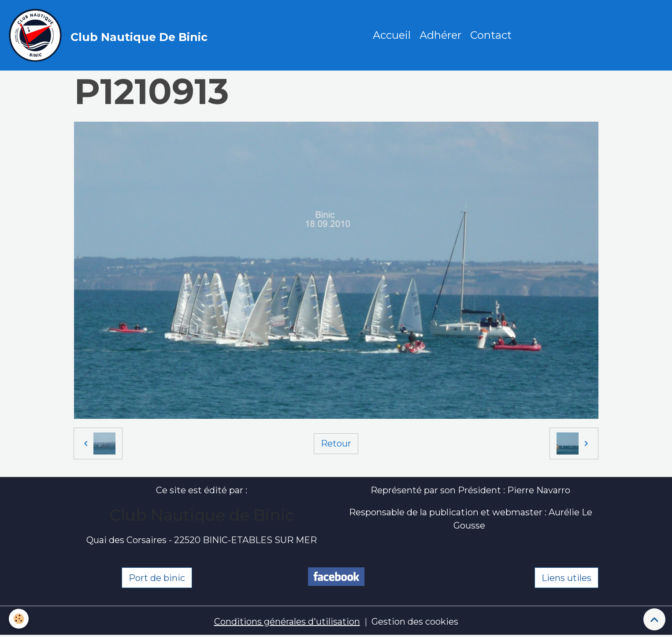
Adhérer (440, 35)
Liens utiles (566, 578)
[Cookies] (19, 619)
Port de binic (157, 578)
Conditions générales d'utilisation (287, 622)
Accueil (392, 35)
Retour (336, 443)
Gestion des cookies (415, 622)
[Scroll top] (654, 619)
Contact (491, 35)
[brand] (110, 35)
